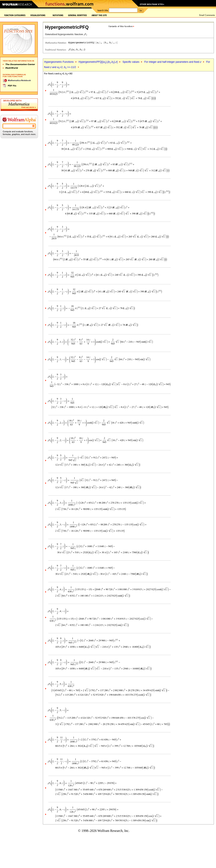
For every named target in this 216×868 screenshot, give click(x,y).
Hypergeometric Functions (59, 62)
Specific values (131, 62)
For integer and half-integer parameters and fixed (173, 62)
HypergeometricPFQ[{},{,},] (98, 62)
